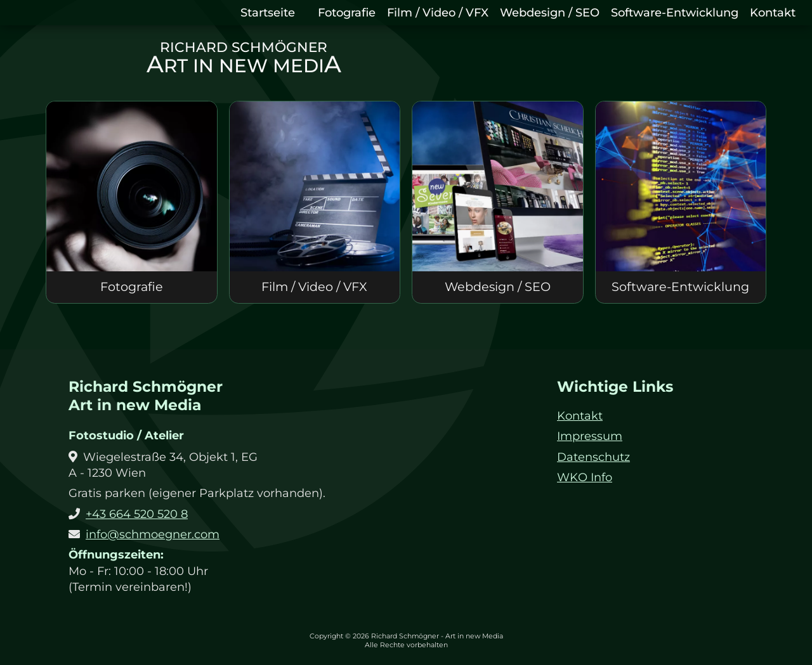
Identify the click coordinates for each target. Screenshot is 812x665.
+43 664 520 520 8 (137, 514)
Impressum (590, 436)
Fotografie (347, 13)
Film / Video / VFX (438, 13)
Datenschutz (593, 457)
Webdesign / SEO (550, 13)
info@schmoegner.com (153, 534)
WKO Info (585, 477)
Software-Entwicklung (675, 13)
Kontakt (773, 13)
